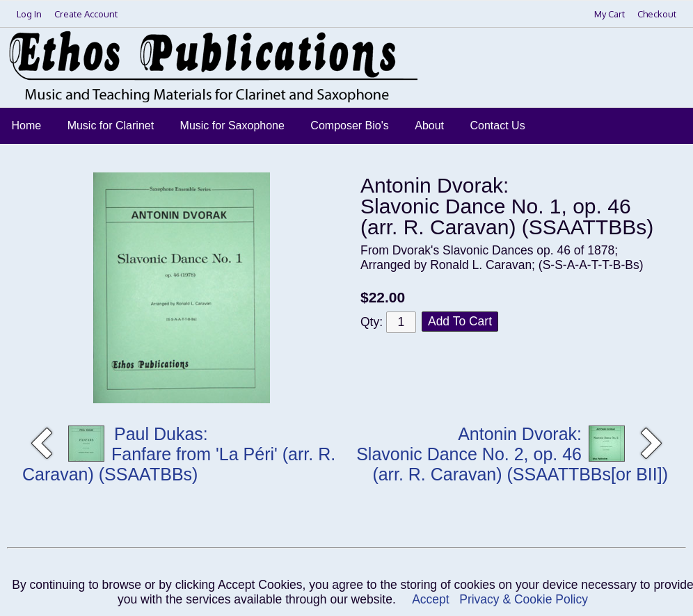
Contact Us (498, 125)
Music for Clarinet (111, 125)
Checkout (657, 14)
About (429, 125)
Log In (29, 14)
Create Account (86, 14)
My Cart (611, 14)
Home (27, 125)
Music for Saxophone (232, 125)
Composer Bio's (349, 125)
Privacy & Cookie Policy (524, 599)
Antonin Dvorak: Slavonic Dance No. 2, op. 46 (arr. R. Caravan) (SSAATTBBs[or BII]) (512, 454)
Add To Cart (460, 321)
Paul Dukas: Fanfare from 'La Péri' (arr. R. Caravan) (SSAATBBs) (179, 454)
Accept (431, 599)
